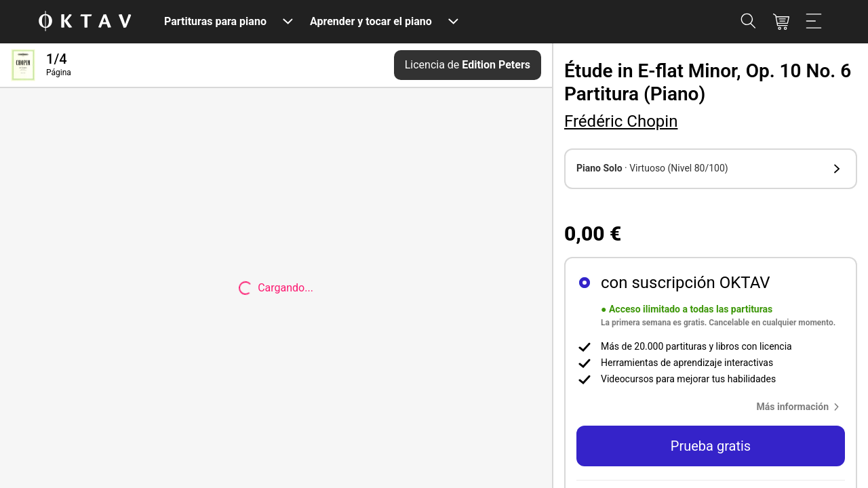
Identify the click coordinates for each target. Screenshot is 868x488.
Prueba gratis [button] (711, 446)
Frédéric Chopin (621, 121)
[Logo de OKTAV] (85, 22)
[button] (711, 169)
